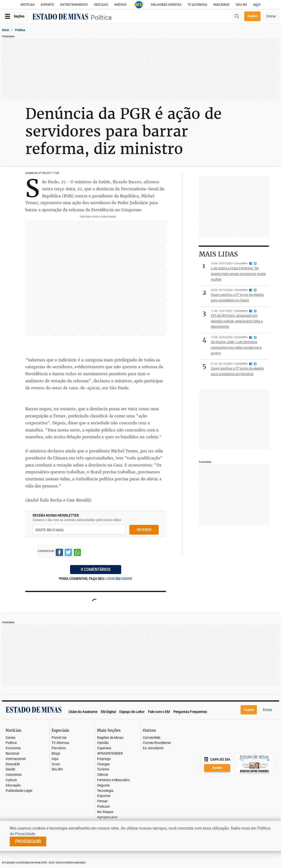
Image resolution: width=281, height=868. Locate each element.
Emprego (104, 759)
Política (101, 17)
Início (5, 30)
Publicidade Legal (19, 791)
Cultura (11, 780)
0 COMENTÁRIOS (96, 569)
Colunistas (14, 775)
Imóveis (120, 5)
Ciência (103, 775)
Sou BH (241, 5)
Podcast (103, 807)
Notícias (28, 5)
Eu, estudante (153, 748)
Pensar (102, 801)
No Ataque (105, 812)
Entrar (271, 16)
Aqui (55, 759)
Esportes (104, 796)
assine (127, 579)
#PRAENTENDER (110, 754)
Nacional (12, 754)
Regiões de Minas (110, 738)
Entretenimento (74, 5)
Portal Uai (59, 738)
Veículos (101, 5)
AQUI (257, 5)
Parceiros (221, 5)
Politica (20, 30)
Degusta (103, 785)
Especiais (104, 748)
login (110, 579)
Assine (252, 16)
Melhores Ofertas (166, 5)
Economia (13, 748)
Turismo (103, 769)
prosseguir (28, 841)
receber (144, 530)
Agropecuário (107, 817)
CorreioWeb (152, 738)
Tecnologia (105, 791)
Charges (103, 764)
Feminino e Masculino (113, 780)
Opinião (103, 743)
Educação (13, 785)
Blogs (56, 754)
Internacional (16, 759)
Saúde (10, 769)
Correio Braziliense (157, 743)
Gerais (10, 738)
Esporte (47, 5)
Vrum (56, 764)
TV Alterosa (197, 5)
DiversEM (13, 764)
